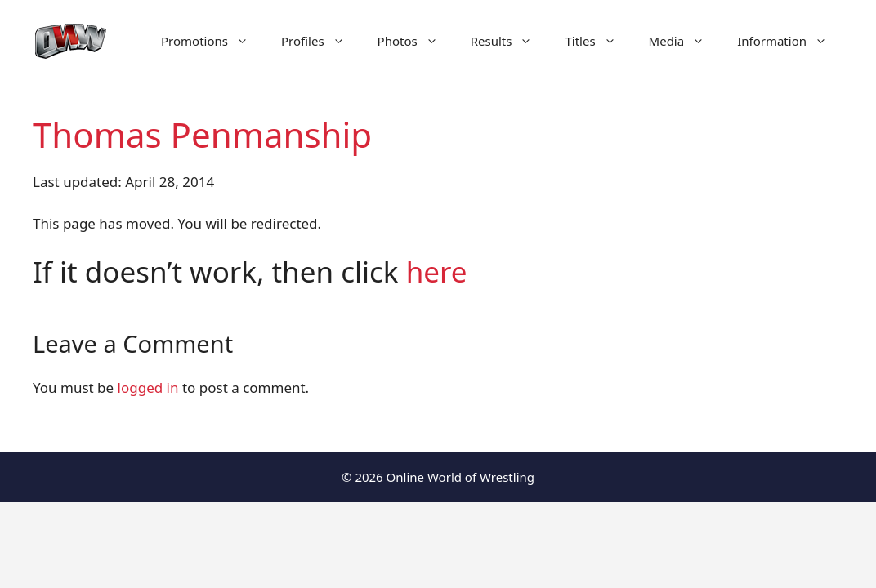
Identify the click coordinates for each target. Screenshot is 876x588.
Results (510, 41)
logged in (148, 388)
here (437, 272)
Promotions (213, 41)
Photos (416, 41)
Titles (598, 41)
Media (685, 41)
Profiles (321, 41)
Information (790, 41)
